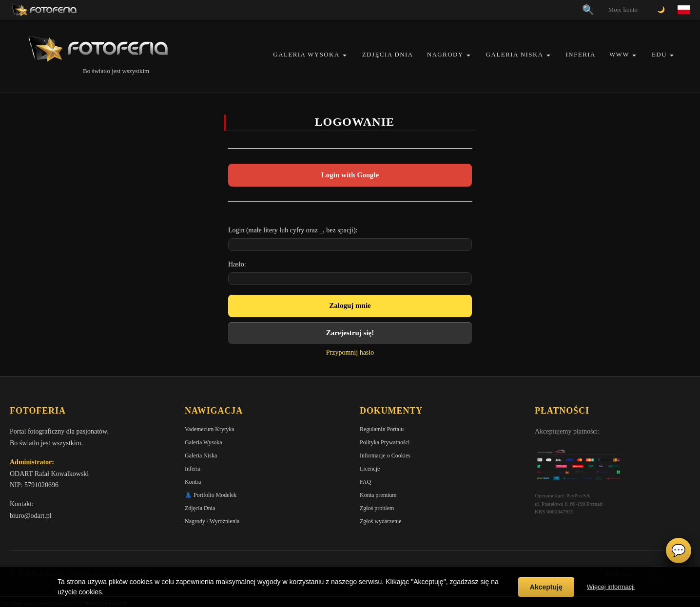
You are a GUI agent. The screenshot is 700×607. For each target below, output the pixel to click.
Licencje (370, 469)
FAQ (365, 482)
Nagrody (445, 54)
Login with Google (350, 175)
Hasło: (237, 264)
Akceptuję (546, 587)
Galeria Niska (515, 54)
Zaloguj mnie (350, 305)
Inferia (581, 54)
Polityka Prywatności (385, 442)
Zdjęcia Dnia (388, 54)
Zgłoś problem (377, 508)
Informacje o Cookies (385, 455)
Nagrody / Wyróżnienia (212, 521)
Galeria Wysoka (306, 54)
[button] (345, 55)
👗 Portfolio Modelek (211, 495)
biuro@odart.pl (31, 516)
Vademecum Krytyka (210, 429)
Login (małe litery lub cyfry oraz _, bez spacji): (293, 230)
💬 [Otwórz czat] (679, 550)
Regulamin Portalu (382, 429)
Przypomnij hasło (350, 352)
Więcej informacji (611, 587)
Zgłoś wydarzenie (381, 521)
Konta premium (378, 495)
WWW (619, 54)
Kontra (193, 482)
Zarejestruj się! (350, 333)
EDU (659, 54)
